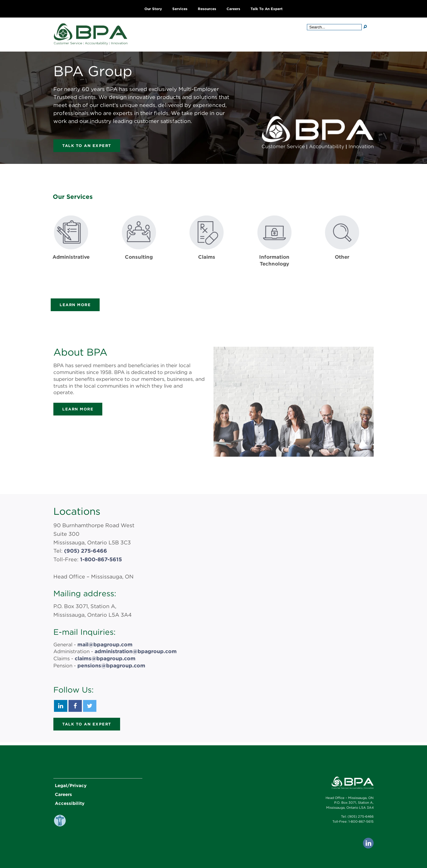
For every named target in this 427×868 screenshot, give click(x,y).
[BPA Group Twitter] (90, 705)
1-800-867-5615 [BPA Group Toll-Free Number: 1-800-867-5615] (101, 559)
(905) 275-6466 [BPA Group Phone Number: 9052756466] (86, 551)
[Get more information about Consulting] (139, 250)
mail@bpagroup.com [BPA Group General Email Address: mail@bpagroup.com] (104, 644)
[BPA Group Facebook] (75, 705)
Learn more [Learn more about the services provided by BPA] (75, 305)
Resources (207, 9)
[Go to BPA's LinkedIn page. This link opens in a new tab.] (368, 842)
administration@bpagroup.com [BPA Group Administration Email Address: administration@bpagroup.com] (134, 651)
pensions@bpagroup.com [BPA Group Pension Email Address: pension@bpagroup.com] (110, 664)
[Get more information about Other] (342, 250)
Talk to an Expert (267, 9)
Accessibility (70, 802)
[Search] (365, 27)
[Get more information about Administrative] (71, 250)
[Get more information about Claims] (207, 250)
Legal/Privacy (71, 784)
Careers (233, 9)
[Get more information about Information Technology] (274, 250)
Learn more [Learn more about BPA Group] (78, 409)
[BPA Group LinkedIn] (61, 705)
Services (180, 9)
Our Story (153, 9)
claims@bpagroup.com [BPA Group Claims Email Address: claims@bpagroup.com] (104, 658)
